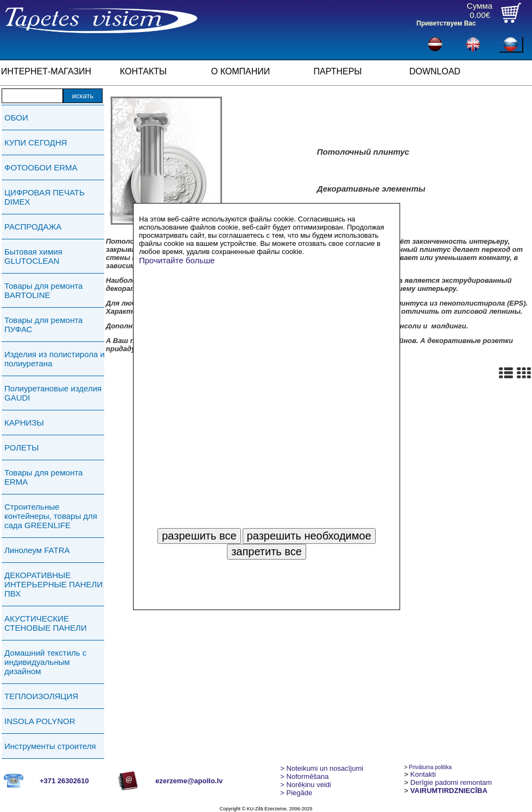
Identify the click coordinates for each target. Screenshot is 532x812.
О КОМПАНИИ (241, 71)
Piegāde (296, 793)
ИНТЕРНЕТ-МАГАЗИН (46, 71)
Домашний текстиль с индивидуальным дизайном (45, 662)
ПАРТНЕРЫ (338, 71)
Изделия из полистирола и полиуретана (55, 359)
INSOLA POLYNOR (40, 721)
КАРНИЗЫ (24, 423)
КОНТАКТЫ (143, 71)
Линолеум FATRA (37, 550)
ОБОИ (16, 118)
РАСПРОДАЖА (33, 227)
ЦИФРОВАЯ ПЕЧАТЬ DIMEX (45, 197)
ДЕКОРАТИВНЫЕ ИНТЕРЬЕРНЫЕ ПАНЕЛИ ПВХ (53, 584)
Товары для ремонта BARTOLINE (43, 290)
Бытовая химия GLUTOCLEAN (33, 256)
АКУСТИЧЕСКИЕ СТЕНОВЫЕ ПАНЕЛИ (46, 623)
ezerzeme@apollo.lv (189, 781)
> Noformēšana (304, 776)
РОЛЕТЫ (21, 448)
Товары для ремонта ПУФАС (43, 325)
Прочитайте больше (177, 260)
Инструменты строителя (50, 746)
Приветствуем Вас (446, 23)
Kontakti (423, 774)
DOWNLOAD (435, 71)
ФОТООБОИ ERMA (41, 167)
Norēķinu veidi (306, 785)
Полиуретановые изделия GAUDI (53, 393)
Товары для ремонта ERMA (43, 477)
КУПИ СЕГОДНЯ (36, 142)
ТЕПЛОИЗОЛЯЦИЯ (41, 696)
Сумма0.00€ (480, 10)
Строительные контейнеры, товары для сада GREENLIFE (51, 516)
